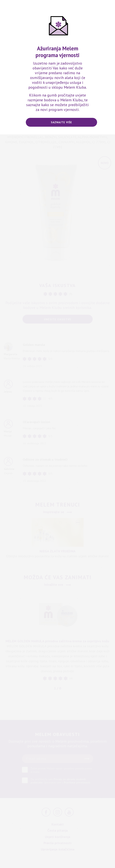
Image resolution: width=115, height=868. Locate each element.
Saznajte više (61, 122)
